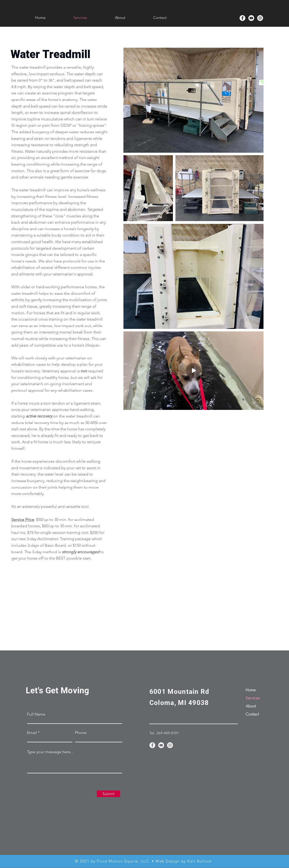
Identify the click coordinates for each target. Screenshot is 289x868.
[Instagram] (260, 18)
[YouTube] (251, 18)
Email (32, 733)
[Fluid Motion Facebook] (242, 18)
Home (251, 690)
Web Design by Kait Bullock (183, 861)
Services (253, 698)
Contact (252, 714)
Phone (81, 733)
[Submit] (109, 794)
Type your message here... (50, 752)
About (251, 706)
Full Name (36, 714)
